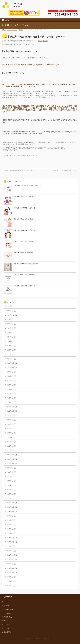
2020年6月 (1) (11, 481)
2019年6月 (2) (11, 529)
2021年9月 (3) (11, 415)
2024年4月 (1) (11, 337)
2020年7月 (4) (11, 476)
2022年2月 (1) (11, 398)
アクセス (7, 628)
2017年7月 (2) (11, 581)
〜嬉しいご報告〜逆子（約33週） (24, 241)
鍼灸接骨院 (7, 632)
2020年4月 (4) (11, 490)
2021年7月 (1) (11, 424)
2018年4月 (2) (11, 551)
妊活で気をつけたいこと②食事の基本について (64, 170)
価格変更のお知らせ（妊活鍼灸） (24, 252)
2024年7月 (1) (11, 324)
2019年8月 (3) (11, 520)
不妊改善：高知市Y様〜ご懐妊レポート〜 (26, 197)
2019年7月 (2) (11, 525)
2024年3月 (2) (11, 341)
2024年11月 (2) (12, 315)
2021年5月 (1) (11, 433)
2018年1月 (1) (11, 564)
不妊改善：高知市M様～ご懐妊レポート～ (27, 208)
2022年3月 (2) (11, 394)
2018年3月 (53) (12, 555)
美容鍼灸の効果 (9, 609)
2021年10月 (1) (12, 411)
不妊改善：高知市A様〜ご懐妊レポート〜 (26, 219)
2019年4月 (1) (11, 533)
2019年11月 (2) (12, 507)
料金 (6, 621)
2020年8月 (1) (11, 472)
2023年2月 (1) (11, 359)
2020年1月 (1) (11, 498)
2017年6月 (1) (11, 586)
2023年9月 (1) (11, 350)
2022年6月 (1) (11, 381)
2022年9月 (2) (11, 372)
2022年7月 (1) (11, 376)
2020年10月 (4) (12, 463)
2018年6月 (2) (11, 546)
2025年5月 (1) (11, 311)
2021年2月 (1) (11, 446)
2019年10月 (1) (12, 511)
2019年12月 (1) (12, 503)
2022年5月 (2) (11, 385)
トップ (6, 602)
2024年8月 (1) (11, 320)
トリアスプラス (38, 639)
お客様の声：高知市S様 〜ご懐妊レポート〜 (27, 186)
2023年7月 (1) (11, 354)
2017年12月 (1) (12, 568)
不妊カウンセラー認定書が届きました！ (26, 264)
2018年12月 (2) (12, 538)
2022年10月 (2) (12, 367)
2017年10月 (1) (12, 573)
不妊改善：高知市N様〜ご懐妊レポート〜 (26, 230)
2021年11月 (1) (12, 407)
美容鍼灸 (7, 606)
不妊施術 (40, 41)
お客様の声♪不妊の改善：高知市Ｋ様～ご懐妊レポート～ (19, 170)
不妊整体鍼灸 (8, 617)
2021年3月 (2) (11, 442)
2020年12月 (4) (12, 455)
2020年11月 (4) (12, 459)
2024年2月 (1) (11, 346)
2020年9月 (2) (11, 468)
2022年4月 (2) (11, 389)
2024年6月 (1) (11, 328)
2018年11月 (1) (12, 542)
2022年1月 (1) (11, 402)
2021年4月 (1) (11, 437)
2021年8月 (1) (11, 420)
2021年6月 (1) (11, 429)
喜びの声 (45, 41)
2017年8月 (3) (11, 577)
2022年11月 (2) (12, 363)
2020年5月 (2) (11, 485)
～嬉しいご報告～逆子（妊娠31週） (25, 275)
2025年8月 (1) (11, 306)
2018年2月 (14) (12, 559)
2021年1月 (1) (11, 450)
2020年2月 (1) (11, 494)
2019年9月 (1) (11, 516)
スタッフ (7, 625)
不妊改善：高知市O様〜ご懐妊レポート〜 (26, 286)
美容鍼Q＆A (8, 613)
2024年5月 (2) (11, 333)
